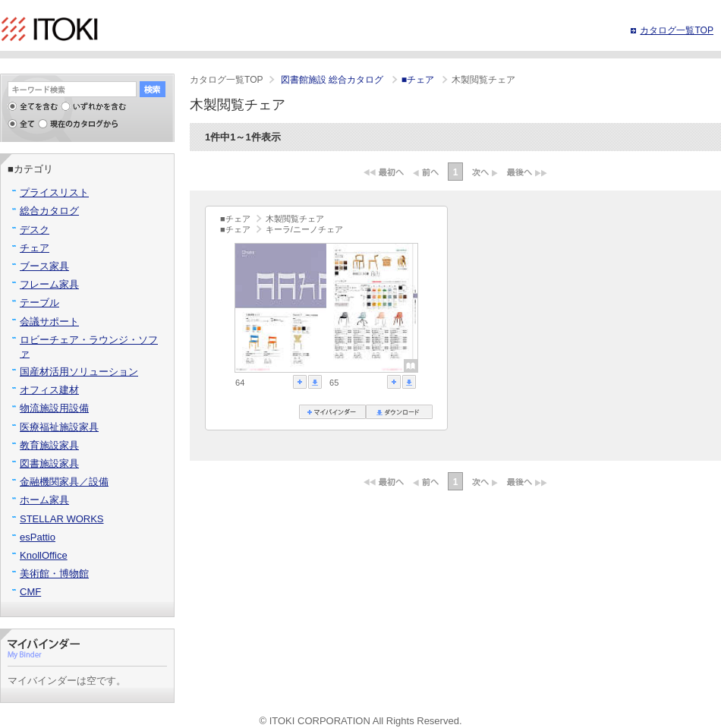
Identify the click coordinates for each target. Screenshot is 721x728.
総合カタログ (49, 211)
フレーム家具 (49, 284)
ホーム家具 (44, 500)
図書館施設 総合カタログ (334, 80)
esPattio (38, 537)
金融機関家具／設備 (64, 482)
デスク (35, 230)
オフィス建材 (49, 390)
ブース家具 (44, 266)
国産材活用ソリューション (79, 372)
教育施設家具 (49, 445)
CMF (30, 592)
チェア (35, 248)
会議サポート (49, 321)
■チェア (419, 80)
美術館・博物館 (54, 574)
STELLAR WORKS (62, 519)
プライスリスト (54, 192)
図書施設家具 (49, 463)
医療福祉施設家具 (59, 427)
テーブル (39, 303)
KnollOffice (44, 555)
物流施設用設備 (54, 408)
